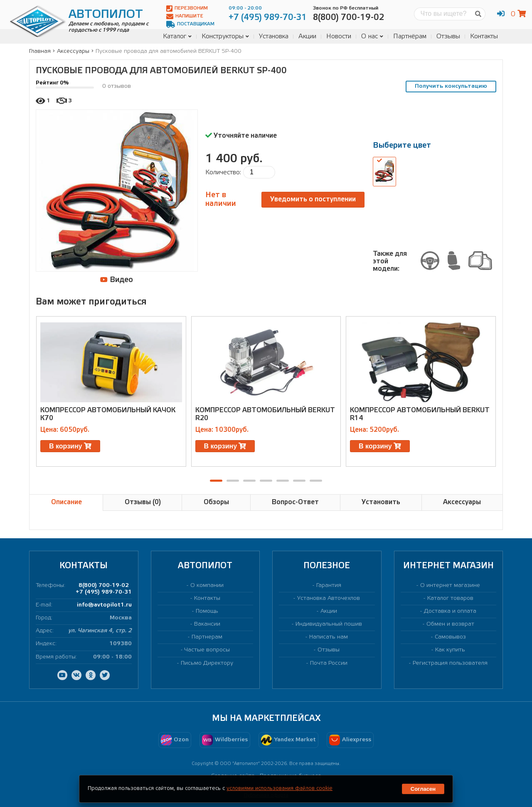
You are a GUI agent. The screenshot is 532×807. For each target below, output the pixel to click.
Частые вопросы (207, 650)
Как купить (450, 650)
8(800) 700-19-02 (104, 585)
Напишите (185, 16)
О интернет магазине (450, 585)
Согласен (423, 789)
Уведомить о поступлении (313, 199)
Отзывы (448, 36)
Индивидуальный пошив (329, 624)
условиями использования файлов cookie (280, 788)
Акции (307, 36)
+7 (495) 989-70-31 (104, 592)
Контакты (484, 36)
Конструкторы (225, 36)
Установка (274, 36)
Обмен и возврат (450, 624)
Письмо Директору (207, 663)
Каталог (177, 36)
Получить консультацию (451, 86)
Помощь (207, 611)
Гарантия (329, 585)
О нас (372, 36)
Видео (117, 280)
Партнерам (207, 637)
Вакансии (207, 624)
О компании (207, 585)
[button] (216, 481)
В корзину (70, 446)
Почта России (329, 663)
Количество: (223, 172)
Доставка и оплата (450, 611)
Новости (339, 36)
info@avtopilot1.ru (104, 605)
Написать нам (329, 637)
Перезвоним (187, 9)
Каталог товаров (450, 598)
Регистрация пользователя (450, 663)
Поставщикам (190, 24)
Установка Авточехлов (329, 598)
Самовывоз (450, 637)
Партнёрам (410, 36)
